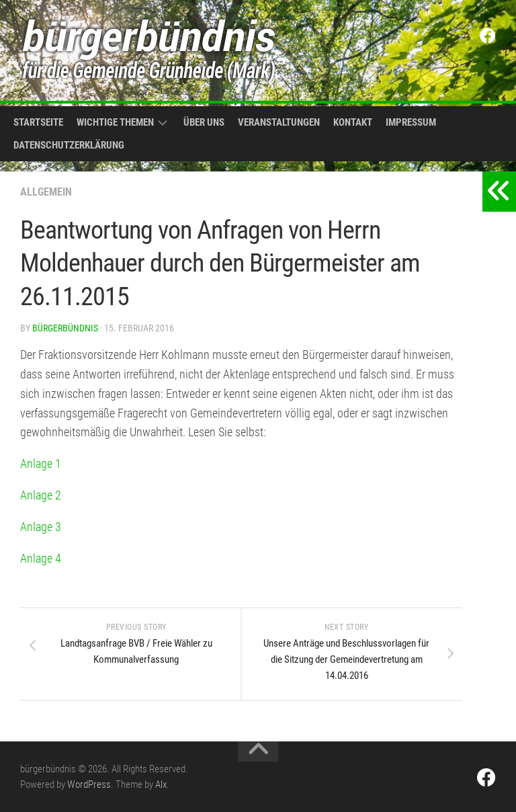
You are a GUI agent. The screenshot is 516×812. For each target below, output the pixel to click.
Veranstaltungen (279, 122)
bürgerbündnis (65, 328)
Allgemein (46, 192)
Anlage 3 (41, 527)
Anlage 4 (41, 558)
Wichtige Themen (115, 122)
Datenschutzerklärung (69, 145)
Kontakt (353, 122)
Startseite (38, 122)
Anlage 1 (41, 463)
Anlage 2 (41, 495)
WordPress (89, 784)
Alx (161, 784)
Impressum (411, 122)
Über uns (204, 122)
